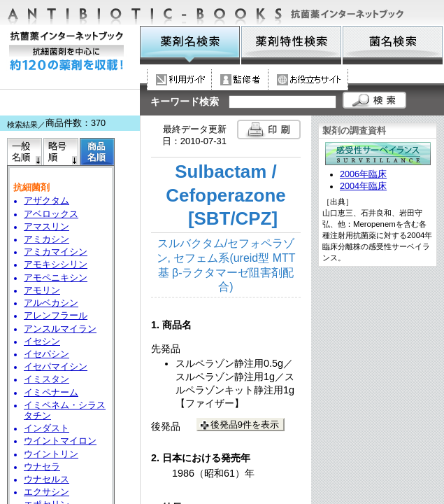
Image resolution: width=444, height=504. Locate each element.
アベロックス (51, 214)
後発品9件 (245, 425)
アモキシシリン (56, 265)
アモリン (42, 290)
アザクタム (46, 201)
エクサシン (46, 492)
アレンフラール (56, 316)
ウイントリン (51, 454)
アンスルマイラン (60, 329)
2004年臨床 (363, 186)
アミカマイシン (56, 252)
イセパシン (46, 354)
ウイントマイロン (60, 441)
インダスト (46, 428)
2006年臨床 (363, 174)
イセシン (42, 342)
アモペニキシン (56, 278)
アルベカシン (51, 303)
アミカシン (46, 239)
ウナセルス (46, 479)
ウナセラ (42, 467)
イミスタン (46, 379)
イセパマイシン (56, 367)
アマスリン (46, 227)
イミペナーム (51, 393)
